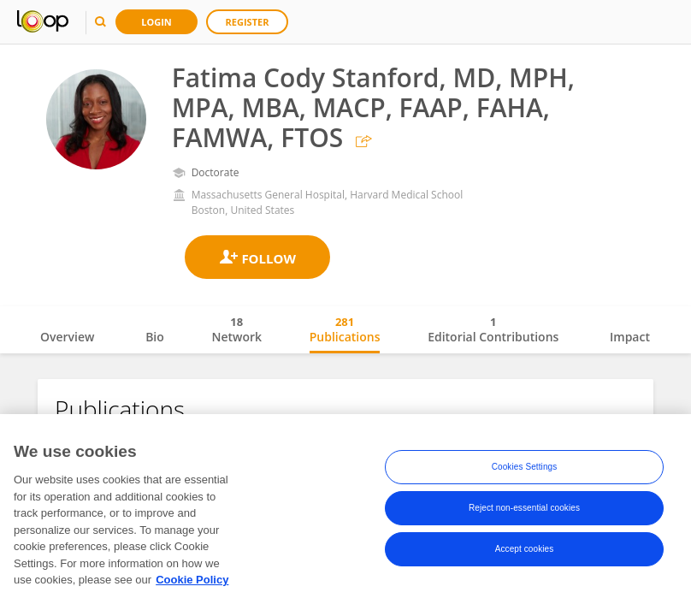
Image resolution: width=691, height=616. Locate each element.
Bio (155, 337)
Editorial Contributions (493, 329)
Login (157, 22)
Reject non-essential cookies (524, 508)
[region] (345, 515)
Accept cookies (525, 549)
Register (248, 22)
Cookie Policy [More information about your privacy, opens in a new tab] (192, 580)
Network (236, 329)
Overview (67, 337)
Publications (345, 329)
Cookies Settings (525, 467)
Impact (630, 337)
